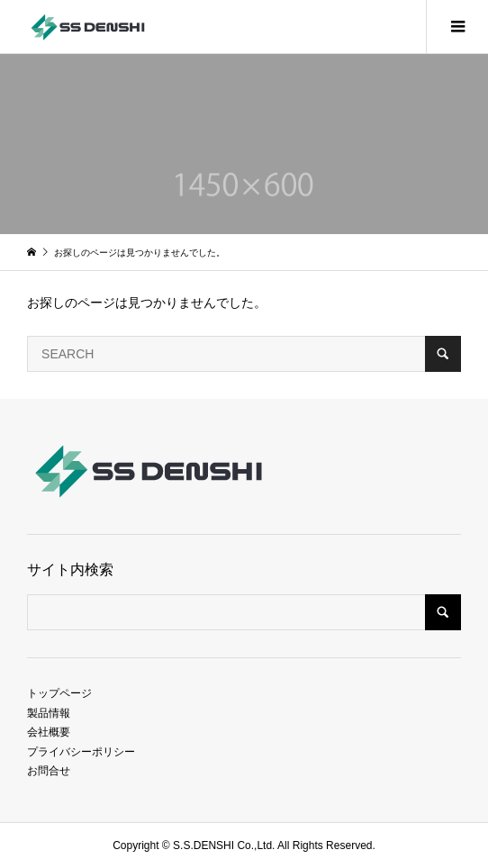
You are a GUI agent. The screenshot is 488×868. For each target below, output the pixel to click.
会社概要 (49, 732)
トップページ (59, 693)
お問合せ (49, 771)
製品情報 (49, 713)
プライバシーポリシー (81, 752)
